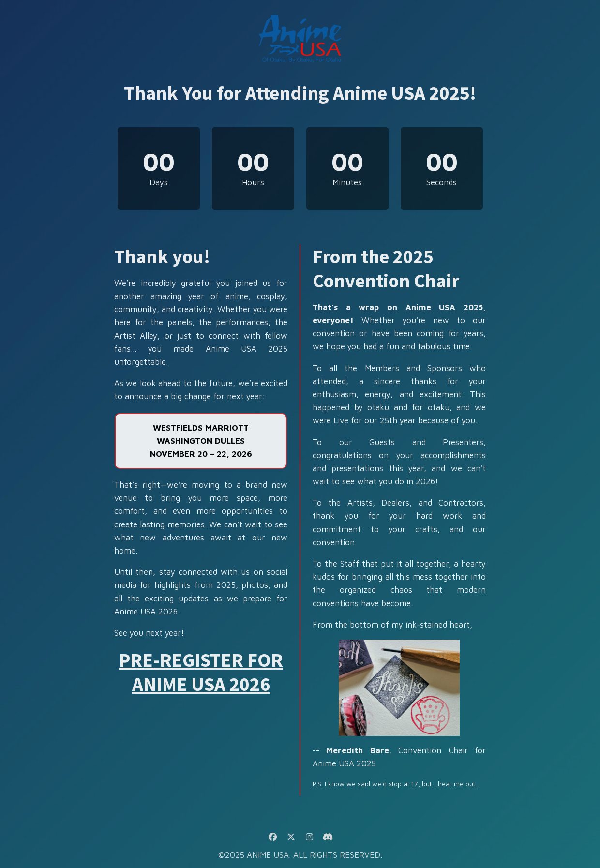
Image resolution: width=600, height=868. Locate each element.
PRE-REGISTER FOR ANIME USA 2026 (201, 672)
